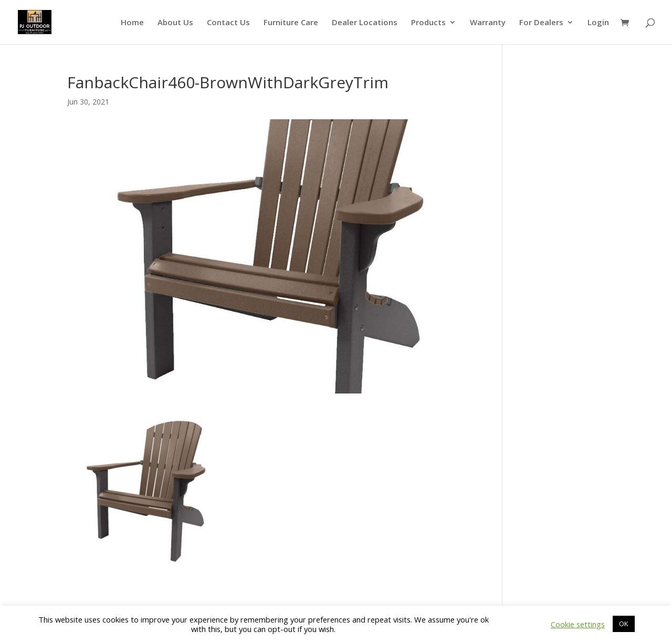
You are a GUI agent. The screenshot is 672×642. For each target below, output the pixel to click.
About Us (175, 23)
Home (132, 23)
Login (598, 23)
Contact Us (228, 23)
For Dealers (541, 23)
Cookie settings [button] (578, 624)
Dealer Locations (365, 23)
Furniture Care (291, 23)
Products (428, 23)
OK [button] (624, 624)
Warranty (488, 23)
